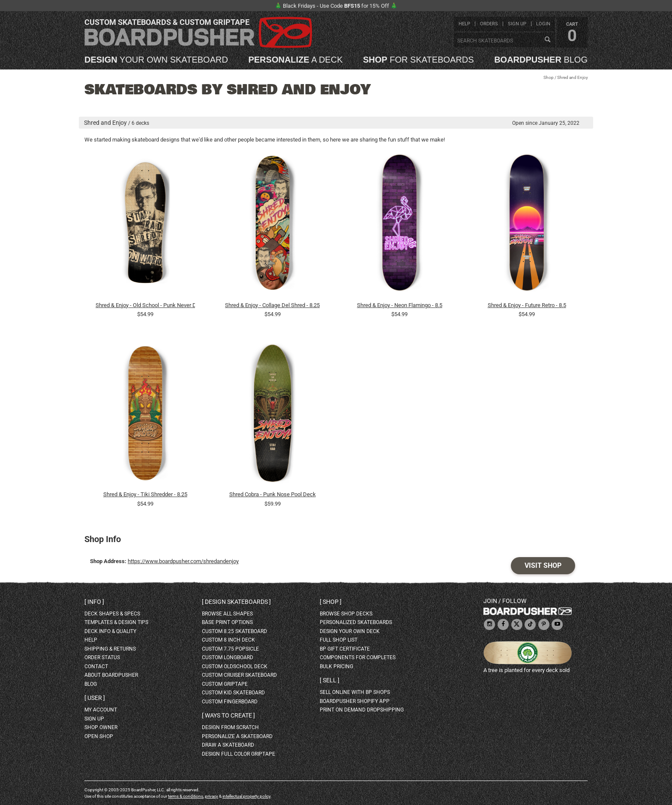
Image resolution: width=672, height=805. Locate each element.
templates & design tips (116, 622)
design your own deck (350, 631)
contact (96, 666)
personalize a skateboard (237, 736)
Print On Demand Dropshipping (362, 710)
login (543, 24)
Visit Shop (543, 565)
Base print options (227, 622)
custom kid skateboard (233, 693)
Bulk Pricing (336, 666)
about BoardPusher (111, 675)
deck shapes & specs (112, 614)
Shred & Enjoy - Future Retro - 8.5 (527, 305)
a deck (295, 60)
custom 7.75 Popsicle (230, 649)
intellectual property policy (246, 796)
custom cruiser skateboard (239, 675)
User (95, 698)
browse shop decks (346, 614)
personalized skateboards (356, 622)
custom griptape (225, 684)
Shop (549, 77)
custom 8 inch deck (228, 640)
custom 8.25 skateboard (234, 631)
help (464, 24)
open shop (99, 736)
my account (101, 710)
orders (489, 24)
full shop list (339, 640)
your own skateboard (156, 60)
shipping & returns (110, 649)
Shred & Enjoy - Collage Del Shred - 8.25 (272, 305)
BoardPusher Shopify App (355, 701)
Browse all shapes (227, 614)
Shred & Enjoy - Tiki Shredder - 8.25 (145, 494)
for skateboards (418, 60)
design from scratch (230, 727)
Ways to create (228, 715)
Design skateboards (236, 602)
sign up (517, 24)
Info (94, 602)
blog (541, 60)
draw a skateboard (228, 745)
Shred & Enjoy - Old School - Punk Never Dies (145, 305)
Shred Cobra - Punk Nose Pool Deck (273, 494)
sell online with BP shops (355, 692)
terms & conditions (186, 796)
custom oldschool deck (235, 666)
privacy (211, 796)
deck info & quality (110, 631)
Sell (330, 680)
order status (102, 657)
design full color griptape (238, 754)
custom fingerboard (230, 702)
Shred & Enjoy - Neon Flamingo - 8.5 (400, 305)
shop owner (101, 727)
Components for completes (358, 657)
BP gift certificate (345, 649)
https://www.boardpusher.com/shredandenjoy (183, 561)
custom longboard (228, 657)
